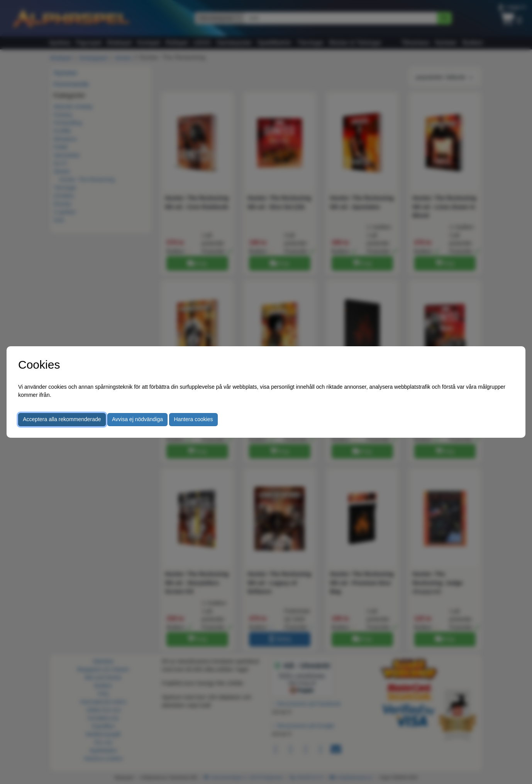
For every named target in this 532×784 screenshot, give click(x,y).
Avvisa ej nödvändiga (137, 419)
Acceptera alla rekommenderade (62, 419)
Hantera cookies (193, 419)
